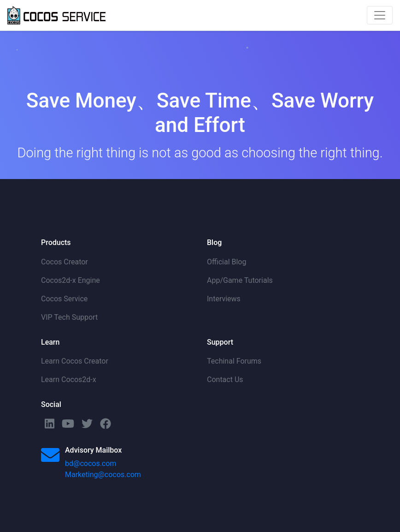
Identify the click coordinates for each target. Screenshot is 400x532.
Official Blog (226, 262)
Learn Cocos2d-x (69, 380)
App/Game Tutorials (240, 280)
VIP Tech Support (69, 317)
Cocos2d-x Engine (71, 280)
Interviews (224, 299)
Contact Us (225, 380)
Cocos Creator (65, 262)
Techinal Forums (234, 361)
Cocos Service (64, 299)
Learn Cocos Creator (75, 361)
